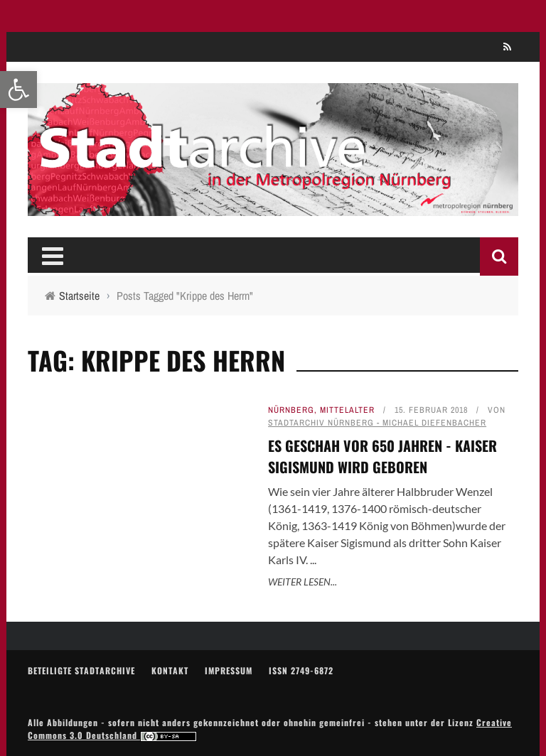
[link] (18, 90)
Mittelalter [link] (347, 410)
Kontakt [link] (170, 670)
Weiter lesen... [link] (303, 582)
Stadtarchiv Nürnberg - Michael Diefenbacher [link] (377, 423)
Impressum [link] (229, 670)
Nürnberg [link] (291, 410)
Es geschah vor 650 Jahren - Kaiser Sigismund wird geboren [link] (382, 456)
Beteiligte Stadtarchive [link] (81, 670)
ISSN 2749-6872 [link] (301, 670)
